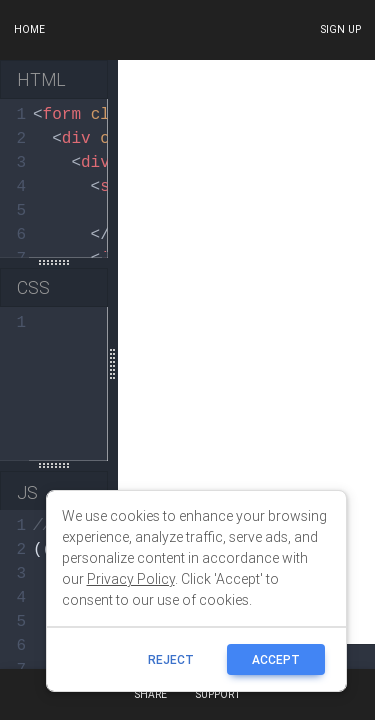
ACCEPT (276, 659)
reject (171, 659)
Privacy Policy (131, 579)
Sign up (340, 29)
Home (29, 29)
